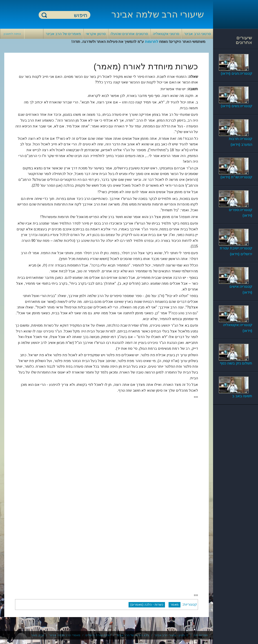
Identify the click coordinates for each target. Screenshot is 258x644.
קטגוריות (190, 604)
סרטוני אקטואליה (166, 34)
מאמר (175, 605)
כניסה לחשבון (12, 34)
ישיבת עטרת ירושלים (98, 635)
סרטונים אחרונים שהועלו (129, 34)
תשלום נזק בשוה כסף (236, 363)
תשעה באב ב (242, 396)
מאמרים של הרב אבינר (63, 34)
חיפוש (44, 15)
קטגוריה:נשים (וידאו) (237, 106)
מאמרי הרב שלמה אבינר (65, 635)
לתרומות (152, 42)
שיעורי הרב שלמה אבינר (158, 14)
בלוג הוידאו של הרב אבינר (133, 635)
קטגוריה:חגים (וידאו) (237, 73)
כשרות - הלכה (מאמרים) (147, 605)
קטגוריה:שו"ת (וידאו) (236, 177)
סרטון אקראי (96, 34)
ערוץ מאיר (38, 635)
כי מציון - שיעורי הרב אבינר (171, 635)
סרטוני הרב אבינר (197, 34)
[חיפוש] (67, 15)
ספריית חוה (200, 635)
